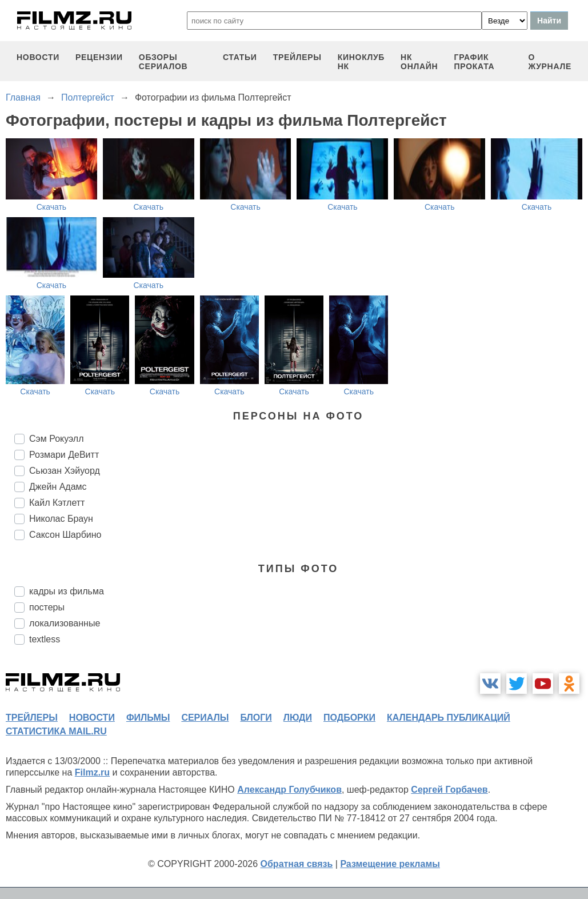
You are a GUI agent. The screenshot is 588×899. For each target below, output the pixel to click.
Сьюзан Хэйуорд (65, 471)
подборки (349, 718)
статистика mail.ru (56, 731)
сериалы (205, 718)
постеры (47, 607)
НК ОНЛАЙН (419, 62)
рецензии (99, 57)
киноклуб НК (361, 62)
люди (298, 718)
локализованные (65, 623)
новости (38, 57)
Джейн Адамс (58, 487)
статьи (240, 57)
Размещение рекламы (390, 864)
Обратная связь (297, 864)
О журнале (550, 62)
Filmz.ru (92, 772)
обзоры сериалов (163, 62)
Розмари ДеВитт (64, 455)
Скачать (52, 207)
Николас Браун (61, 519)
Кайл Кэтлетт (57, 503)
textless (45, 639)
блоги (256, 718)
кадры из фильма (67, 591)
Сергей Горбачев (449, 790)
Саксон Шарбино (65, 535)
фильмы (148, 718)
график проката (475, 62)
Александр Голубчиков (289, 790)
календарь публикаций (449, 718)
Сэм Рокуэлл (57, 439)
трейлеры (297, 57)
